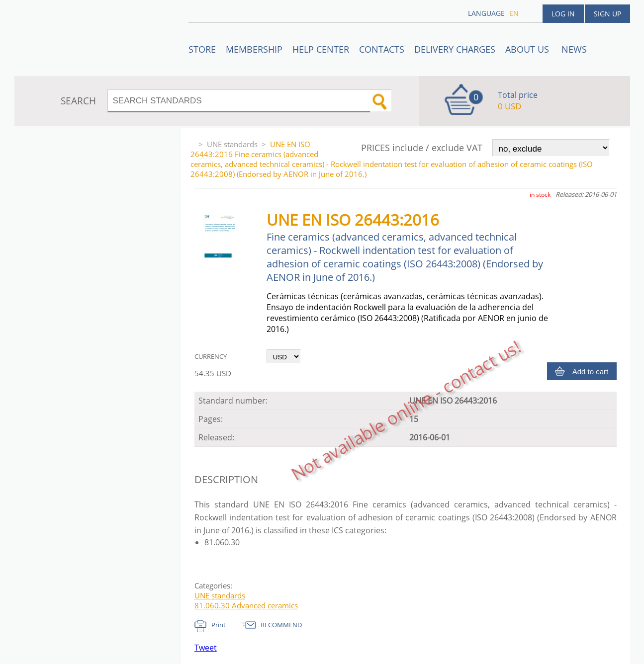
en (514, 13)
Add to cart (591, 372)
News (574, 49)
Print (219, 625)
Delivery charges (455, 49)
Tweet (206, 648)
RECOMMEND (281, 625)
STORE (202, 49)
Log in (563, 14)
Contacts (382, 49)
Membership (254, 49)
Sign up (607, 14)
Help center (321, 49)
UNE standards (232, 144)
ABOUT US (528, 49)
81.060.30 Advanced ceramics (246, 605)
